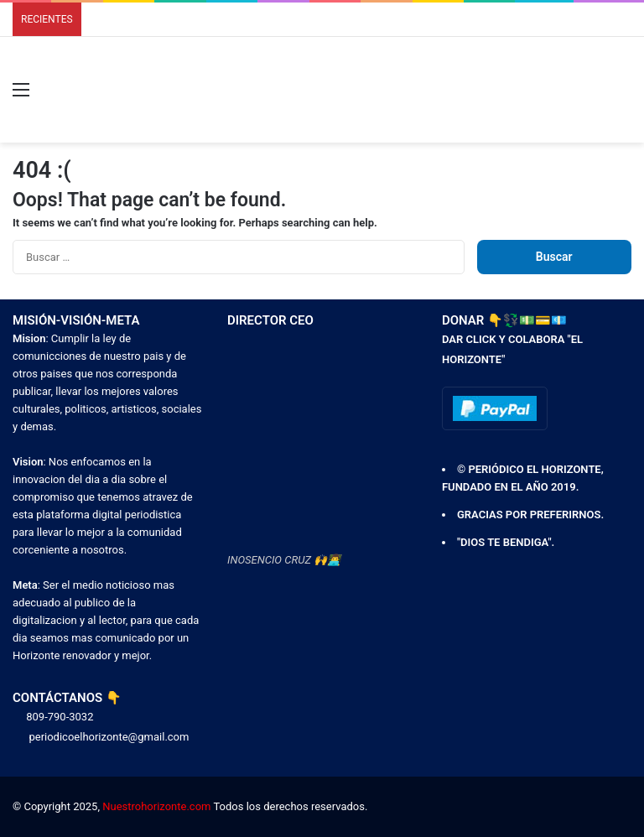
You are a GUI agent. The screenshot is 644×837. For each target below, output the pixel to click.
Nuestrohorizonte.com (156, 806)
